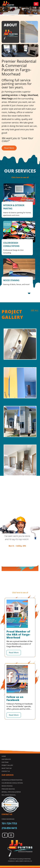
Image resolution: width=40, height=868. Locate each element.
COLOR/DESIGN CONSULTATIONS (12, 783)
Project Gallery (7, 765)
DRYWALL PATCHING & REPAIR (11, 792)
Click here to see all (20, 177)
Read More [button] (9, 148)
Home (4, 756)
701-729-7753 (9, 823)
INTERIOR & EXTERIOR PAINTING (12, 780)
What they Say (7, 768)
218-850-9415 (9, 828)
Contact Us (6, 771)
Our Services (6, 759)
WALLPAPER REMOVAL (9, 795)
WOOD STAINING (7, 786)
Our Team (5, 762)
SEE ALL (35, 310)
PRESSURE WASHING (8, 789)
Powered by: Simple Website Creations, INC (20, 861)
